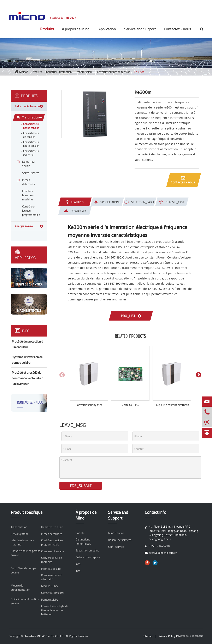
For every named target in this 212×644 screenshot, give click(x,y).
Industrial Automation (59, 72)
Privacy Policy (167, 636)
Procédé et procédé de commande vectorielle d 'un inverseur (28, 378)
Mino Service (116, 533)
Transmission (84, 72)
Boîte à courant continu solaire (25, 601)
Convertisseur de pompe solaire (26, 553)
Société (80, 533)
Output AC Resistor (53, 593)
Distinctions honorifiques (83, 542)
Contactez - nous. (178, 29)
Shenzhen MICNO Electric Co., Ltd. (44, 636)
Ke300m (139, 72)
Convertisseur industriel (31, 153)
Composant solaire (53, 551)
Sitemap (148, 636)
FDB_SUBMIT (81, 486)
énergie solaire (24, 226)
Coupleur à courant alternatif (172, 405)
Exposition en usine (87, 550)
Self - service (116, 547)
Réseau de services (120, 540)
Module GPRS (49, 586)
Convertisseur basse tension (113, 72)
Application (107, 29)
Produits (47, 29)
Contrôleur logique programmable (52, 542)
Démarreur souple (52, 527)
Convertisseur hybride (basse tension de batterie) (55, 610)
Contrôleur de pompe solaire (23, 570)
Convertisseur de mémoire (52, 560)
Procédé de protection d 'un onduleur (27, 344)
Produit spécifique (27, 512)
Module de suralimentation (20, 588)
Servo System (19, 534)
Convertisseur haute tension (31, 144)
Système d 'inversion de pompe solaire (27, 360)
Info (22, 331)
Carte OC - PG (130, 405)
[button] (199, 375)
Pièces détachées (52, 534)
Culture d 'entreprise (88, 557)
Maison (24, 72)
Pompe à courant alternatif (51, 577)
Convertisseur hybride (89, 405)
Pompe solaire (50, 600)
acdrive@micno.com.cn (59, 4)
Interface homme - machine (22, 542)
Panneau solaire (51, 569)
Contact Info (155, 512)
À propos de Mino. (76, 29)
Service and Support (140, 29)
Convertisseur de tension (31, 135)
